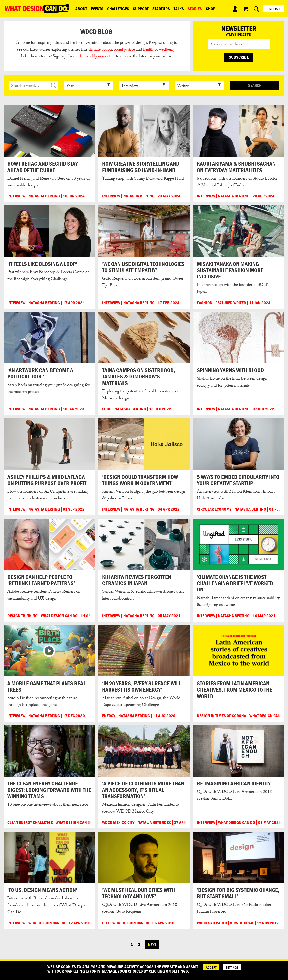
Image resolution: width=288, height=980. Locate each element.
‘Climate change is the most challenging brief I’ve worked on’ (235, 583)
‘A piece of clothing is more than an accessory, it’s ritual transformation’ (143, 790)
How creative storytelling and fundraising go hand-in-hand (141, 167)
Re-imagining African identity (234, 783)
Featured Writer (231, 303)
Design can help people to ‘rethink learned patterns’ (41, 580)
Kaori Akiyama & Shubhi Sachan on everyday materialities (236, 167)
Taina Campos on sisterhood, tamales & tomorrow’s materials (139, 377)
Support (141, 9)
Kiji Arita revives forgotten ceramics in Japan (137, 580)
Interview (16, 196)
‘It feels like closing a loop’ (42, 264)
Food (107, 409)
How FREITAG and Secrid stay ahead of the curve (43, 167)
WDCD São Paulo (212, 923)
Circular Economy (214, 509)
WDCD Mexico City (118, 822)
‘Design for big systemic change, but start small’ (238, 893)
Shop (211, 9)
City (106, 923)
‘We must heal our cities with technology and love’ (138, 893)
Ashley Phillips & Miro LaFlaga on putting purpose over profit (47, 480)
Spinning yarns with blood (230, 370)
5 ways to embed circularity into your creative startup (238, 480)
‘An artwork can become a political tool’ (40, 373)
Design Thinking (23, 616)
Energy (109, 716)
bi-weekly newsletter (98, 57)
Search (255, 85)
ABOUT (81, 9)
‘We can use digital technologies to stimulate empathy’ (143, 267)
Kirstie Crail (242, 923)
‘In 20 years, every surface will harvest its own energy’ (142, 686)
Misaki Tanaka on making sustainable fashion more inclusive (230, 270)
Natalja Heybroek (154, 822)
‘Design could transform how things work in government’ (140, 480)
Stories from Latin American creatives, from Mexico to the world (235, 690)
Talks (179, 9)
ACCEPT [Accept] (211, 967)
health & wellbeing (159, 50)
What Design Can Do (59, 616)
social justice (124, 50)
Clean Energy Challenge (30, 822)
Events (97, 9)
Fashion (205, 303)
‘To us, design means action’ (42, 890)
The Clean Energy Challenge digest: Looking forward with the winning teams (49, 790)
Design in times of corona (222, 716)
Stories (195, 9)
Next (152, 945)
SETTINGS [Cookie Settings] (232, 967)
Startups (161, 9)
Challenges (118, 9)
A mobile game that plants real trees (47, 686)
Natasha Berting (44, 196)
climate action (100, 50)
